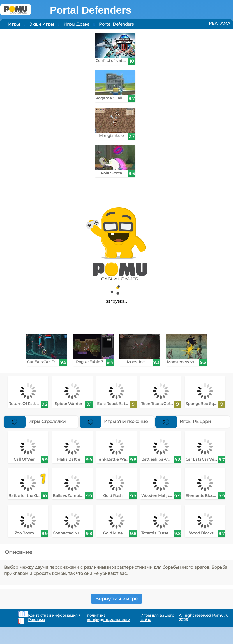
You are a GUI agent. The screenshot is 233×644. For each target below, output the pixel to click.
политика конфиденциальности (108, 618)
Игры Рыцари (183, 421)
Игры (14, 24)
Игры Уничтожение (114, 421)
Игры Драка (76, 24)
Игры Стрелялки (35, 421)
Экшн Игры (42, 24)
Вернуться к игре (116, 599)
